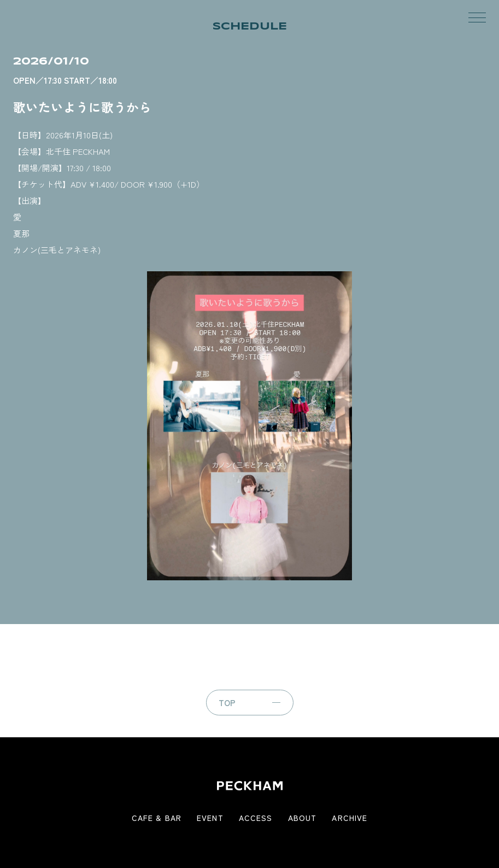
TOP (227, 703)
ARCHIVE (350, 818)
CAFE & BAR (157, 818)
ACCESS (256, 818)
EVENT (210, 818)
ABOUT (303, 818)
